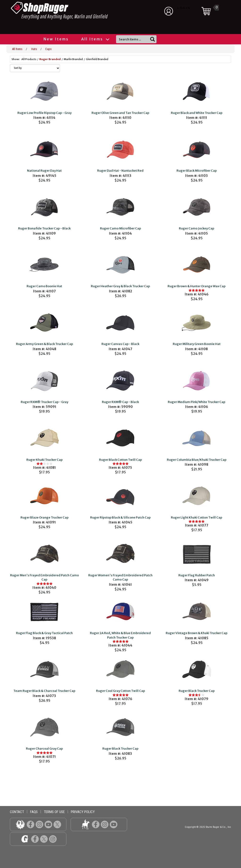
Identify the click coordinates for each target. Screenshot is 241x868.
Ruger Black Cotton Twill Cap (120, 460)
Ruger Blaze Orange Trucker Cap (44, 517)
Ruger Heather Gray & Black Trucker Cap (120, 286)
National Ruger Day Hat (44, 171)
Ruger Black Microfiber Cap (197, 171)
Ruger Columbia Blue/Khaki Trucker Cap (197, 460)
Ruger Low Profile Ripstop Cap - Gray (44, 113)
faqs (34, 812)
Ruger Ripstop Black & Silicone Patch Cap (120, 517)
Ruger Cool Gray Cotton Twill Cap (120, 691)
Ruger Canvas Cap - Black (120, 344)
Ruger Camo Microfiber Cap (120, 228)
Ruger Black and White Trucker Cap (197, 113)
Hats (34, 49)
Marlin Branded (73, 59)
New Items (56, 39)
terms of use (54, 812)
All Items (95, 39)
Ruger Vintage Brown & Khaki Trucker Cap (197, 633)
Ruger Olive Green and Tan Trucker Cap (120, 113)
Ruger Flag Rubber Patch (197, 575)
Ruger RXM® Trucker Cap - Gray (44, 402)
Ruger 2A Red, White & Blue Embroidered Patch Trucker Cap (120, 635)
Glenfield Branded (97, 59)
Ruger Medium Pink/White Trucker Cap (197, 402)
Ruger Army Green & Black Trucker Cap (44, 344)
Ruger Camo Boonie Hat (44, 286)
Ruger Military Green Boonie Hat (197, 344)
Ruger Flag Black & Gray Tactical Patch (44, 633)
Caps (48, 49)
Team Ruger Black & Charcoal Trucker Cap (44, 691)
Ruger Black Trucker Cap (197, 691)
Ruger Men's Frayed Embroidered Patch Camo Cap (44, 577)
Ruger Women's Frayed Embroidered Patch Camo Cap (120, 577)
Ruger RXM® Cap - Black (120, 402)
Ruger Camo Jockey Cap (197, 228)
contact (17, 812)
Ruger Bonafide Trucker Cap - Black (44, 228)
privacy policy (83, 812)
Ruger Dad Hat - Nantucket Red (120, 171)
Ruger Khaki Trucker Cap (44, 460)
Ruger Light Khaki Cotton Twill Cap (197, 517)
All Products (29, 59)
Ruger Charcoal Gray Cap (44, 749)
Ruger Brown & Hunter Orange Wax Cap (197, 286)
